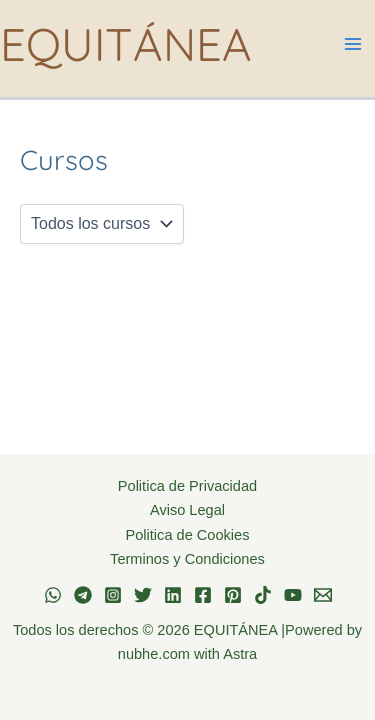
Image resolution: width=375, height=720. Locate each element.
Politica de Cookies (188, 535)
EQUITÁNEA (126, 43)
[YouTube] (293, 595)
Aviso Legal (187, 510)
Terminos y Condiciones (187, 559)
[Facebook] (203, 595)
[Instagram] (113, 595)
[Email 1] (323, 595)
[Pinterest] (233, 595)
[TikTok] (263, 595)
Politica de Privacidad (187, 486)
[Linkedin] (173, 595)
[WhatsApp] (53, 595)
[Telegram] (83, 595)
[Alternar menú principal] (352, 44)
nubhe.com (154, 654)
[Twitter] (143, 595)
